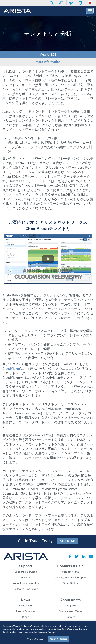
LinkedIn (84, 556)
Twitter (77, 556)
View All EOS (48, 55)
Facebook (70, 556)
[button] (52, 3)
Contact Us (67, 541)
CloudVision (11, 369)
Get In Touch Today (35, 541)
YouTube (91, 556)
